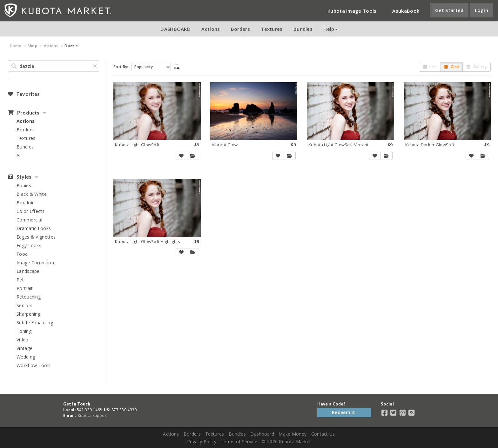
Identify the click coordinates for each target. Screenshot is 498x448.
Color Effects (30, 211)
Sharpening (28, 314)
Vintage (24, 348)
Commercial (29, 220)
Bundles (303, 29)
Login (482, 10)
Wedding (26, 357)
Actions (211, 29)
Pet (20, 280)
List (430, 67)
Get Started (449, 10)
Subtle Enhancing (35, 323)
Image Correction (35, 263)
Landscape (28, 271)
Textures (272, 29)
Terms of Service (239, 441)
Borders (240, 29)
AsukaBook (406, 11)
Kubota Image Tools (352, 11)
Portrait (25, 288)
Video (23, 340)
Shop (32, 46)
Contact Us (323, 434)
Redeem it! (344, 412)
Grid (451, 67)
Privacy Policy (202, 441)
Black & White (32, 194)
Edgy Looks (29, 245)
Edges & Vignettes (36, 237)
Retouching (29, 297)
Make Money (293, 434)
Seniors (24, 305)
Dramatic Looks (34, 228)
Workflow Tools (34, 365)
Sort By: (121, 67)
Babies (24, 185)
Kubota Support (93, 415)
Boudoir (25, 203)
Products (24, 113)
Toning (24, 331)
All (19, 155)
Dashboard (262, 434)
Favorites (24, 94)
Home (15, 46)
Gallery (477, 67)
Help (330, 29)
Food (22, 254)
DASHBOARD (175, 29)
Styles (20, 177)
